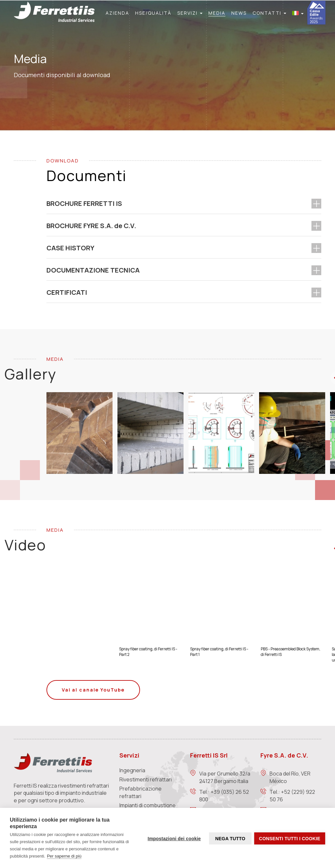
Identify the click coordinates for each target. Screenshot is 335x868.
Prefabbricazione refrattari (141, 792)
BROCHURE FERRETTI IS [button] (84, 203)
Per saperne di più (64, 856)
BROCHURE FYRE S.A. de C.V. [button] (91, 226)
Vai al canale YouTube (93, 690)
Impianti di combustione (148, 805)
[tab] (184, 204)
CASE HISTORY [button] (70, 248)
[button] (190, 13)
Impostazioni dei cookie (174, 838)
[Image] (82, 433)
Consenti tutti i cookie (290, 838)
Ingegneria (132, 770)
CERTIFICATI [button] (67, 292)
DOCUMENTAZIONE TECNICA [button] (93, 270)
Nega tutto (229, 838)
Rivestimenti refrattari (146, 779)
